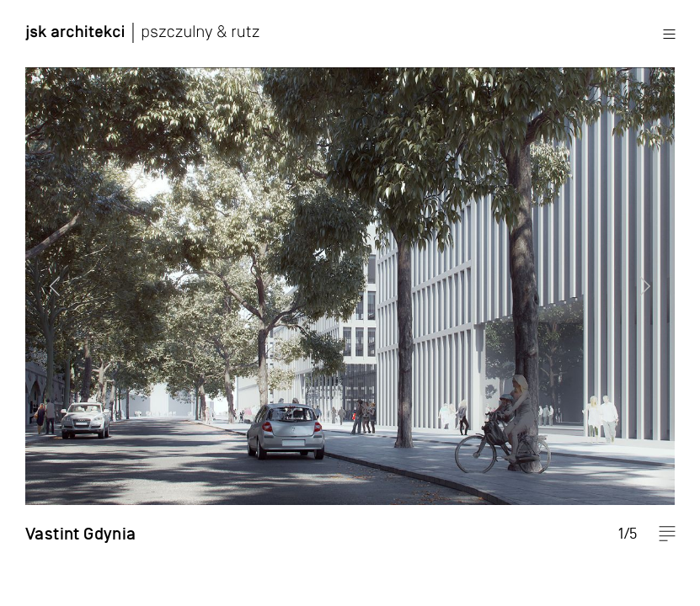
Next (654, 303)
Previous (46, 303)
